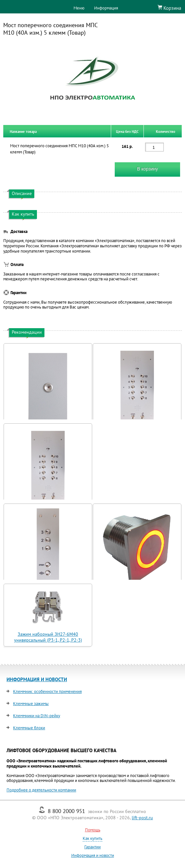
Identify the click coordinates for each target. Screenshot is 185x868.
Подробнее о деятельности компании (41, 790)
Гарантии (92, 847)
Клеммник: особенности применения (47, 691)
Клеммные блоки (29, 728)
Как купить (92, 838)
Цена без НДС (127, 131)
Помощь (93, 830)
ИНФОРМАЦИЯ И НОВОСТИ (37, 679)
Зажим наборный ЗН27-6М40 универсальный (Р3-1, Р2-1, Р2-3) (48, 637)
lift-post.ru (142, 818)
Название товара (23, 131)
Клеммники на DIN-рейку (37, 716)
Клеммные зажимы (31, 704)
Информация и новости (93, 855)
